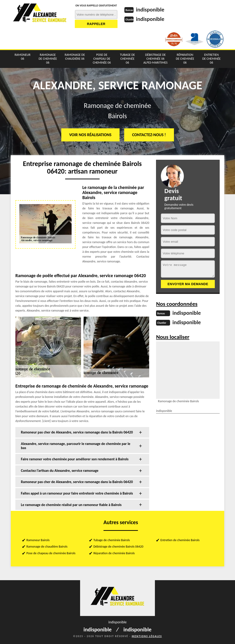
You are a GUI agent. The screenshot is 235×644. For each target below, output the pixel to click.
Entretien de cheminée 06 (212, 59)
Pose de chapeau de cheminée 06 (102, 59)
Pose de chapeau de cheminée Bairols (51, 553)
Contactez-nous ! (149, 135)
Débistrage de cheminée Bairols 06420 (118, 547)
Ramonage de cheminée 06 (48, 59)
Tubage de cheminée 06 (127, 59)
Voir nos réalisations (90, 135)
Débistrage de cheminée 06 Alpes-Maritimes (155, 59)
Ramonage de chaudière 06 (75, 57)
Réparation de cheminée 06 (185, 59)
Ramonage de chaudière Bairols (47, 547)
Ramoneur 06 (23, 57)
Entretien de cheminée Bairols (180, 540)
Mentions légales (147, 636)
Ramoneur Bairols (38, 540)
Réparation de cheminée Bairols (114, 553)
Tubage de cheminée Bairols (112, 540)
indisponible (152, 9)
